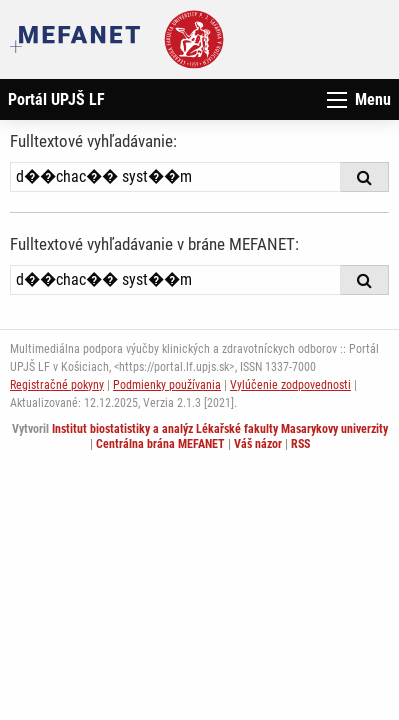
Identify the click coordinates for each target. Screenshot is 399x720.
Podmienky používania (167, 385)
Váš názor (258, 444)
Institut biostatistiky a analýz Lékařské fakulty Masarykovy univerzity (220, 429)
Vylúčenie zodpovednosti (290, 385)
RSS (300, 444)
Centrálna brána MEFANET (160, 444)
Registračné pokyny (57, 385)
